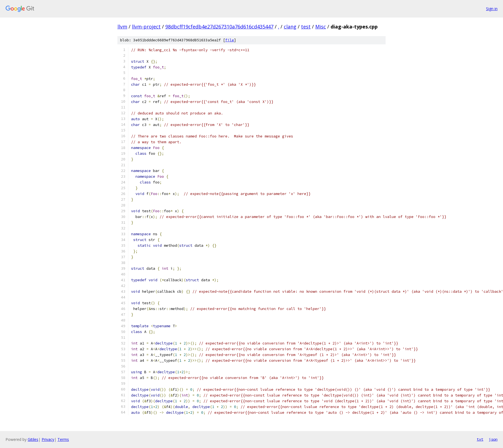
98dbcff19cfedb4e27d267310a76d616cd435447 (219, 27)
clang (290, 27)
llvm (122, 27)
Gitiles (33, 439)
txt (480, 439)
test (306, 27)
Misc (321, 27)
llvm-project (146, 27)
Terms (63, 439)
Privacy (48, 439)
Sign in (492, 9)
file (230, 40)
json (493, 439)
